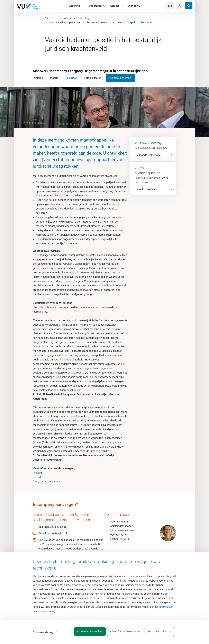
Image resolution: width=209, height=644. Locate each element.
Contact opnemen (123, 78)
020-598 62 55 (58, 527)
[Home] (46, 18)
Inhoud (37, 477)
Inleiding (38, 473)
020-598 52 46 (119, 535)
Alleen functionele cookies (123, 633)
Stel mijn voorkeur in (159, 633)
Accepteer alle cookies (85, 633)
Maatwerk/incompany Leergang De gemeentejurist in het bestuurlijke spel (92, 22)
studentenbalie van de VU (87, 549)
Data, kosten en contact (46, 481)
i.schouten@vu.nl (120, 539)
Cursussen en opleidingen (77, 18)
